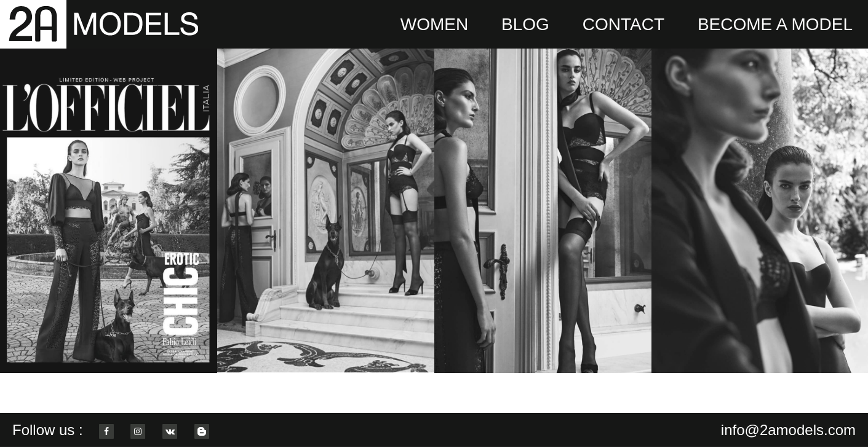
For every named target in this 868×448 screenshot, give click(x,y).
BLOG (525, 24)
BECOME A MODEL (775, 24)
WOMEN (434, 24)
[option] (109, 210)
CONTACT (623, 24)
